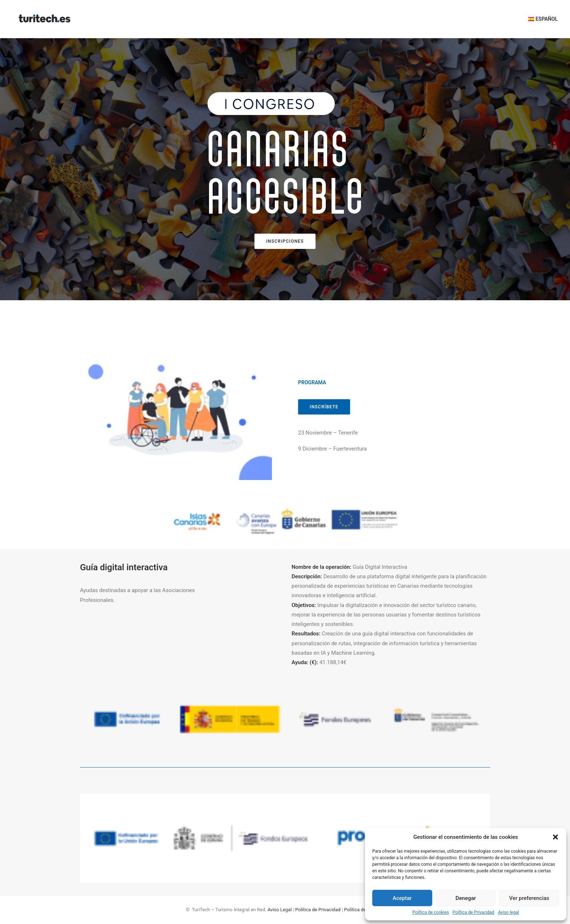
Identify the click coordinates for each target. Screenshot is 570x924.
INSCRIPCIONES (285, 241)
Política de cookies (431, 912)
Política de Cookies (364, 910)
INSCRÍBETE (324, 407)
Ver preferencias (529, 898)
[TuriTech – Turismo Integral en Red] (45, 19)
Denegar (466, 898)
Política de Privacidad (473, 912)
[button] (555, 837)
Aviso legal (509, 912)
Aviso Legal (280, 910)
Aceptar (402, 898)
